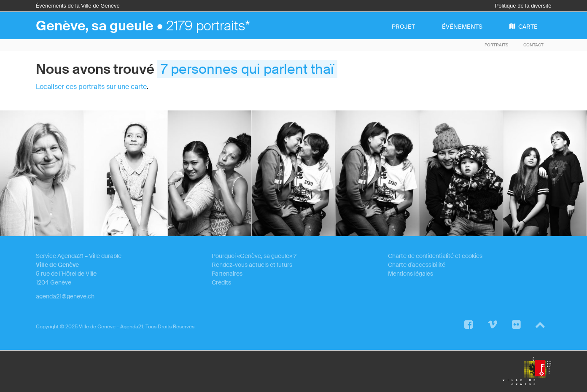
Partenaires (227, 274)
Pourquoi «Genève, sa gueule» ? (254, 256)
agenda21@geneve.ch (65, 296)
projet (403, 27)
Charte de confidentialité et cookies (435, 256)
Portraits (496, 45)
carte (524, 27)
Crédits (221, 282)
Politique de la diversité (523, 6)
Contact (533, 45)
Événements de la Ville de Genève (78, 6)
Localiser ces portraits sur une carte (91, 87)
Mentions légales (411, 274)
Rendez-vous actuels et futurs (252, 265)
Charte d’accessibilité (417, 265)
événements (462, 27)
